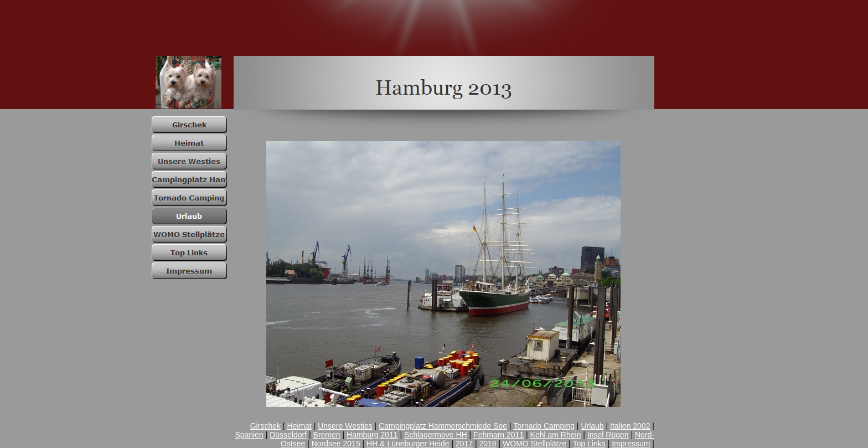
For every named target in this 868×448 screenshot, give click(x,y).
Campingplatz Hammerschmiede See (443, 426)
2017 (464, 444)
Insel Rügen (608, 435)
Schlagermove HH (436, 435)
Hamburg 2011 (372, 435)
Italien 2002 (630, 426)
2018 (488, 444)
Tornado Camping (544, 426)
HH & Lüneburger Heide (408, 444)
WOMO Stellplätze (534, 444)
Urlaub (592, 426)
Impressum (631, 444)
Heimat (299, 426)
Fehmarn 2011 (498, 435)
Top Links (589, 444)
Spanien (249, 435)
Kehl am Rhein (556, 435)
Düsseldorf (288, 435)
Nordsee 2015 (336, 444)
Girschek (265, 426)
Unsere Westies (345, 426)
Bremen (327, 435)
